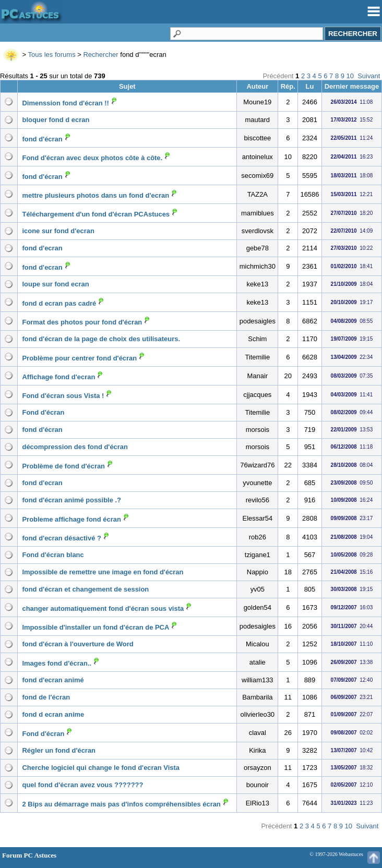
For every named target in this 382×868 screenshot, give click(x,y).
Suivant (369, 76)
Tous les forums (52, 55)
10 (350, 76)
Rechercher (100, 55)
